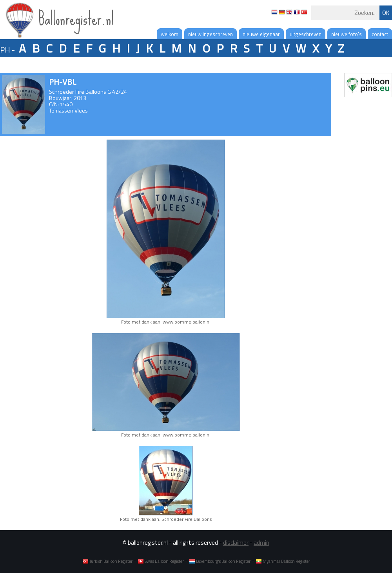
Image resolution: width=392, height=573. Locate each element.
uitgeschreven (306, 34)
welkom (170, 34)
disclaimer (236, 543)
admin (261, 543)
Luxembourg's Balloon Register (220, 561)
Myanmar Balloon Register (283, 561)
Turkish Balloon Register (107, 561)
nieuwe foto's (347, 34)
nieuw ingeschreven (211, 34)
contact (380, 34)
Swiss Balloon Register (161, 561)
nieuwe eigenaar (261, 34)
